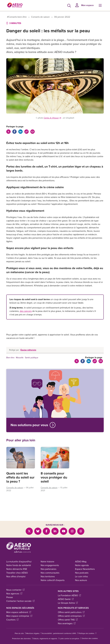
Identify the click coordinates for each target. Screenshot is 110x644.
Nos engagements (50, 560)
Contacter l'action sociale (20, 595)
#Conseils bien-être (17, 17)
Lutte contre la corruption (70, 633)
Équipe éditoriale (28, 350)
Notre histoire (47, 556)
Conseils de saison (40, 17)
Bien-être (10, 358)
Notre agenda (82, 560)
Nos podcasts (82, 567)
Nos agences (14, 588)
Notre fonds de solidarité (19, 560)
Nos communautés (50, 567)
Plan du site (19, 628)
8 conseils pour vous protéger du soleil (54, 477)
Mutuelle (20, 358)
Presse (10, 592)
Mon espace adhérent (19, 606)
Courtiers (12, 614)
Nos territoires (48, 571)
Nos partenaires (48, 563)
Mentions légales (33, 628)
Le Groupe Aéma (68, 597)
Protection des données (21, 633)
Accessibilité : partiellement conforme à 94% (59, 628)
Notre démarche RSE (17, 563)
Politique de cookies (87, 628)
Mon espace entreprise (19, 610)
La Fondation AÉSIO (69, 590)
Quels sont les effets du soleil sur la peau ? (20, 477)
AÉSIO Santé (66, 593)
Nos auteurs (81, 574)
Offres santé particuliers (71, 606)
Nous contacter (15, 584)
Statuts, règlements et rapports (45, 633)
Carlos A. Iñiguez (52, 118)
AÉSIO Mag (81, 556)
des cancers (26, 311)
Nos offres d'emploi (16, 571)
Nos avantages (67, 618)
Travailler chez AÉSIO (17, 567)
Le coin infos (81, 571)
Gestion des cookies (90, 633)
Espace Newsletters (85, 563)
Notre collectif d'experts (53, 574)
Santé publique (32, 358)
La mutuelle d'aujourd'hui (19, 556)
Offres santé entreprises (71, 610)
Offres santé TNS (68, 614)
